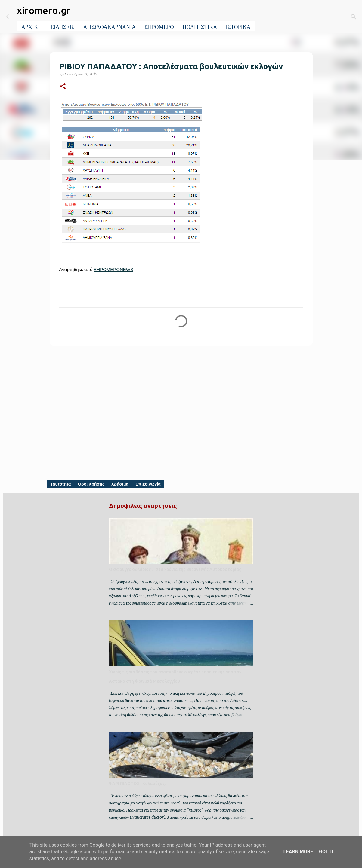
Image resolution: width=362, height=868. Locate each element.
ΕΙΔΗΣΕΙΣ (63, 27)
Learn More (298, 852)
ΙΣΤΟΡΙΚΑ (238, 27)
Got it (326, 852)
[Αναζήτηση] (264, 17)
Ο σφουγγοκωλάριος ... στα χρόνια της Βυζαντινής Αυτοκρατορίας (175, 569)
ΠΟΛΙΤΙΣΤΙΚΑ (200, 27)
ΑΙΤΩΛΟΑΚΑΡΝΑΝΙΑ (110, 27)
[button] (63, 87)
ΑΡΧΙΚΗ (32, 27)
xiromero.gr (44, 10)
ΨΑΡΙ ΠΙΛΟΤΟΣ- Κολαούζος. (137, 784)
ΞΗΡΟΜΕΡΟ (159, 27)
